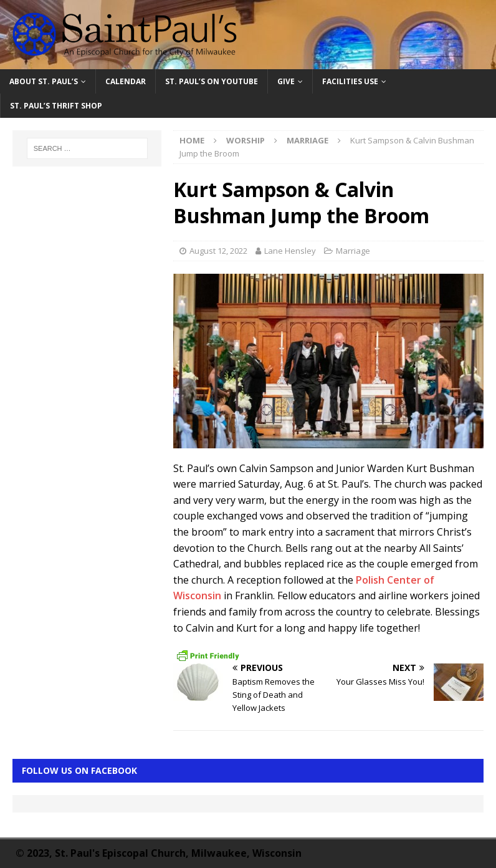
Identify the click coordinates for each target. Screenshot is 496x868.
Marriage (353, 251)
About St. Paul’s (44, 81)
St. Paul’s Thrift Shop (56, 106)
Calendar (126, 81)
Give (286, 81)
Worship (246, 140)
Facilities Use (350, 81)
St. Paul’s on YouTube (212, 81)
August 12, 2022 (218, 251)
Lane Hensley (290, 251)
